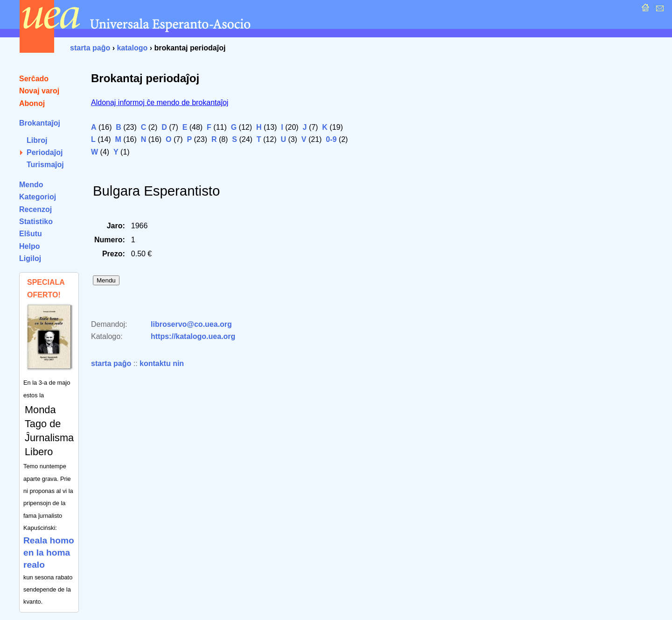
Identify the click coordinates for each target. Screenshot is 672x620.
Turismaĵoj (45, 165)
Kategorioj (38, 197)
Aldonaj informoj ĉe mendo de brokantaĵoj (160, 102)
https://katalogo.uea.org (193, 336)
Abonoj (32, 103)
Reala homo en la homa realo (49, 553)
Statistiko (36, 222)
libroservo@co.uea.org (191, 324)
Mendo (31, 185)
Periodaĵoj (45, 152)
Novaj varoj (39, 91)
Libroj (37, 140)
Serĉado (34, 79)
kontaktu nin (162, 363)
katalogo (132, 48)
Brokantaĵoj (40, 123)
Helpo (29, 246)
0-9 (331, 139)
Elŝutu (31, 234)
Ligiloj (30, 258)
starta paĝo (90, 48)
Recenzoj (35, 209)
